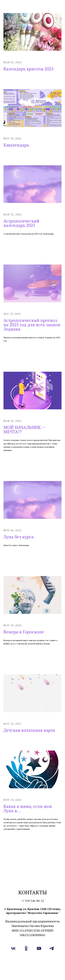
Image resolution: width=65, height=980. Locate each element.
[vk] (13, 948)
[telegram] (52, 948)
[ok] (26, 948)
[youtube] (39, 948)
